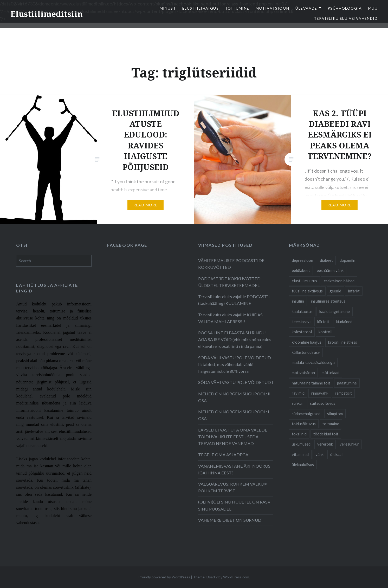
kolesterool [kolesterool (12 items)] (302, 332)
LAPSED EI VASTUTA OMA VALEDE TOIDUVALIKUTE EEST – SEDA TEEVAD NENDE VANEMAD (233, 437)
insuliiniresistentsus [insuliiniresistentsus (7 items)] (328, 301)
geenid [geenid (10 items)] (335, 291)
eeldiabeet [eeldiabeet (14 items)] (301, 270)
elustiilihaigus (201, 8)
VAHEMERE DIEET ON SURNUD (230, 520)
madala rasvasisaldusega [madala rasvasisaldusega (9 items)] (313, 362)
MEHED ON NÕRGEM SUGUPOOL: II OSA (234, 397)
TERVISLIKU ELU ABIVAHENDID (346, 18)
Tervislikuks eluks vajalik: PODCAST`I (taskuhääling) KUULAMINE (234, 300)
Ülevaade (306, 8)
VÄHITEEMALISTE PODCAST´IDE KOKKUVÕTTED (231, 264)
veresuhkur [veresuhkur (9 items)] (349, 444)
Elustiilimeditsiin (47, 14)
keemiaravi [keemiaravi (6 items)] (301, 322)
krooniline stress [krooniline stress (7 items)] (343, 342)
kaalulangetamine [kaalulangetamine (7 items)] (335, 311)
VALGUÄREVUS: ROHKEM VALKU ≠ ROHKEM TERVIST (232, 487)
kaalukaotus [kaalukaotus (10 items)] (302, 311)
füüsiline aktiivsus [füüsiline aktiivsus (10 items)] (307, 291)
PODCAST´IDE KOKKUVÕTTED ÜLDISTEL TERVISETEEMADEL (229, 282)
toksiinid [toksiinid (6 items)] (299, 434)
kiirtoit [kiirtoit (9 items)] (323, 322)
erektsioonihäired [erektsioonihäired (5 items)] (339, 281)
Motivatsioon (273, 8)
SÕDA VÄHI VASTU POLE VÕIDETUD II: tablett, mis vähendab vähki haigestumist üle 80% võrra (235, 364)
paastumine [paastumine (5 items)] (347, 383)
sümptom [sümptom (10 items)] (335, 414)
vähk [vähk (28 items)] (319, 454)
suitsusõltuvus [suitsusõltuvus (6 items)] (323, 403)
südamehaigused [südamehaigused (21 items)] (306, 414)
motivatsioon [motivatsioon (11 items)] (303, 373)
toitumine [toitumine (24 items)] (331, 424)
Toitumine (237, 8)
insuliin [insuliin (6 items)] (298, 301)
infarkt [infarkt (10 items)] (354, 291)
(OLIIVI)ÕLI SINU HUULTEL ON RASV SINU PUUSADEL (234, 505)
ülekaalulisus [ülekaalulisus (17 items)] (303, 465)
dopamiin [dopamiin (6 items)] (347, 260)
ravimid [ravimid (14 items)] (298, 393)
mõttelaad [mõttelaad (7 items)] (331, 373)
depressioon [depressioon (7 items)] (302, 260)
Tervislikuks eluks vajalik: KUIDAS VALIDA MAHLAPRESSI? (230, 318)
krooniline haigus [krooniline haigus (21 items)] (307, 342)
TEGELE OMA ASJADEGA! (224, 455)
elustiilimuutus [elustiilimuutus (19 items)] (304, 281)
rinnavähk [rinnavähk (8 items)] (320, 393)
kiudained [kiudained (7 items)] (344, 322)
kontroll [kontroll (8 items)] (325, 332)
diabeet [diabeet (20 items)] (326, 260)
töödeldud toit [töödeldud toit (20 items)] (326, 434)
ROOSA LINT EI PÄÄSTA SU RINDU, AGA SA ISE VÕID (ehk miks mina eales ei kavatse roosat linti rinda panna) (235, 339)
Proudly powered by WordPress (164, 577)
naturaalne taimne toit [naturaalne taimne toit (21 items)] (311, 383)
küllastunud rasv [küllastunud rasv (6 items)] (306, 352)
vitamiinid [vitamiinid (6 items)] (300, 454)
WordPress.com (236, 577)
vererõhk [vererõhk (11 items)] (325, 444)
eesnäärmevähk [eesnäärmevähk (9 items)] (330, 270)
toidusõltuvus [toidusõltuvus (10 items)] (304, 424)
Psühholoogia (345, 8)
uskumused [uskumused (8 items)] (301, 444)
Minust (168, 8)
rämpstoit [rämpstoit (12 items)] (343, 393)
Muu (373, 8)
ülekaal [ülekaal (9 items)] (336, 454)
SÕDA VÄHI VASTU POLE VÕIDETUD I (236, 382)
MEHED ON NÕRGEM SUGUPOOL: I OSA (234, 415)
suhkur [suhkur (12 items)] (298, 403)
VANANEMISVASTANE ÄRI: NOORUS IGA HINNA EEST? (234, 469)
